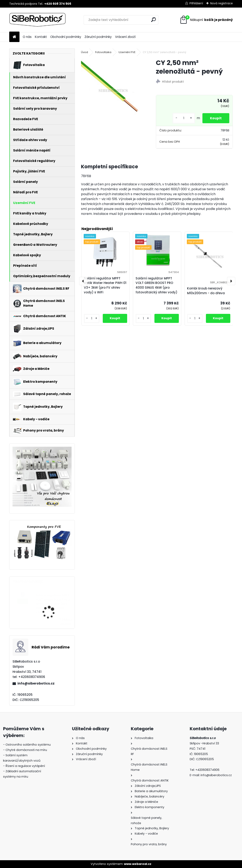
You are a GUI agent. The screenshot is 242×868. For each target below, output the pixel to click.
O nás (27, 37)
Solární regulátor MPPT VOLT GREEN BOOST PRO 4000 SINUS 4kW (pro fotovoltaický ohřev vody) (53, 604)
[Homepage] (14, 37)
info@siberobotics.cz (36, 683)
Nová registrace (221, 3)
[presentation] (83, 281)
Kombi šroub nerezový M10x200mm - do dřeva (206, 291)
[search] (154, 20)
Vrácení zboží (125, 37)
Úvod (84, 52)
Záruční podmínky (98, 37)
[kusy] (183, 118)
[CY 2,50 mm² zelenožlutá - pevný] (112, 89)
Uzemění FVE (127, 52)
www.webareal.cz (138, 864)
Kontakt (41, 37)
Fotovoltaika (103, 52)
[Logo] (37, 20)
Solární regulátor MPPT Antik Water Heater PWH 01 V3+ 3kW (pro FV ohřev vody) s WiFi (105, 285)
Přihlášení (196, 3)
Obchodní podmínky (66, 37)
